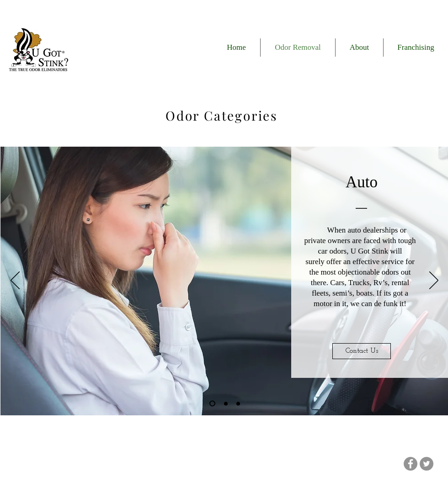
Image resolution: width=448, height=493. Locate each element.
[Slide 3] (238, 403)
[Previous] (15, 281)
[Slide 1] (212, 404)
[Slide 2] (226, 403)
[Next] (434, 281)
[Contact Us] (362, 351)
